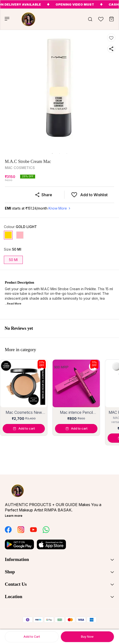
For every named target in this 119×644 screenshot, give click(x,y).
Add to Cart (32, 637)
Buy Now (87, 637)
